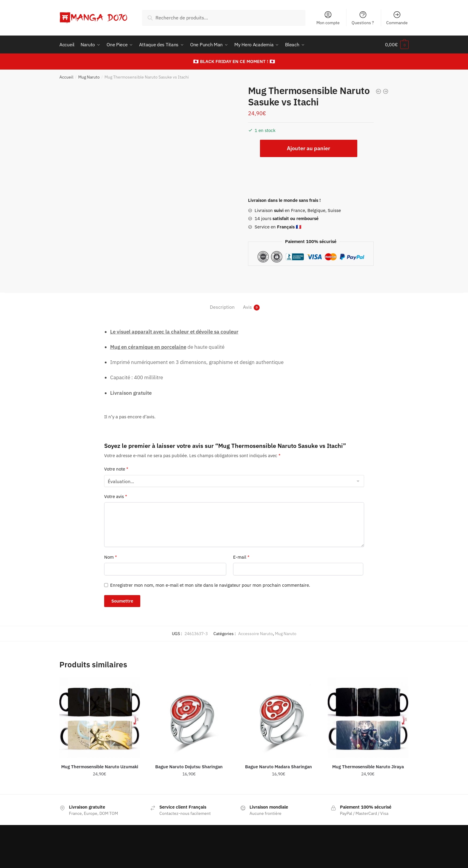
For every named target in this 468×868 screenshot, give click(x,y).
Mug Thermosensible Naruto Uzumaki (100, 767)
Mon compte (328, 18)
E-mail (241, 557)
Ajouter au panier (308, 148)
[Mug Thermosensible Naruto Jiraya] (368, 718)
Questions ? (363, 18)
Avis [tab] (247, 307)
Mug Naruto (89, 77)
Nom (111, 557)
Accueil (66, 77)
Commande (397, 18)
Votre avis (116, 496)
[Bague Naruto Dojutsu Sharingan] (189, 718)
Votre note (116, 469)
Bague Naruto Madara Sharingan (278, 767)
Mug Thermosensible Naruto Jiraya (368, 767)
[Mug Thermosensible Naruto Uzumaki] (100, 718)
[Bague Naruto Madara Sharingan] (278, 718)
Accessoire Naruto (255, 634)
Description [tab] (222, 307)
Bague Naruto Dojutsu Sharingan (189, 767)
